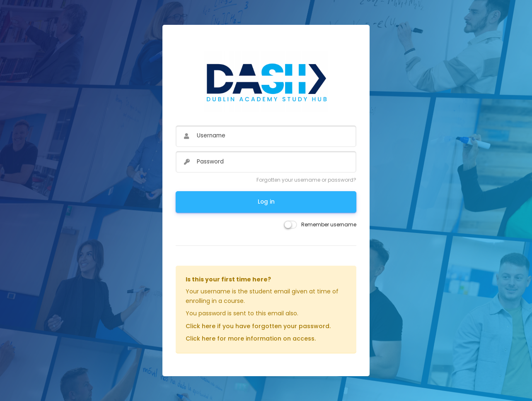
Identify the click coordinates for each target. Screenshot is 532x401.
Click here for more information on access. (251, 339)
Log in (266, 202)
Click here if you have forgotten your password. (258, 326)
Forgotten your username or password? (306, 180)
